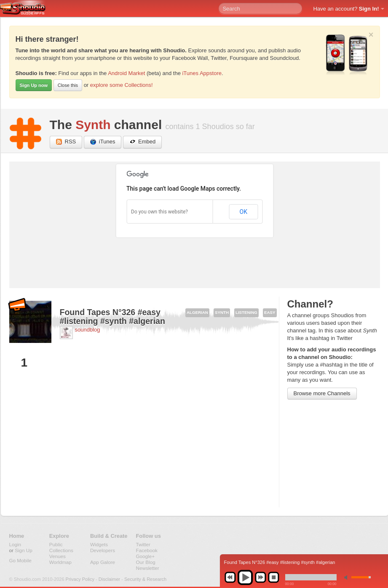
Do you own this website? (159, 212)
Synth (93, 125)
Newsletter (148, 568)
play (245, 577)
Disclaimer (109, 579)
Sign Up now (34, 85)
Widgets (99, 544)
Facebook (147, 550)
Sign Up (24, 550)
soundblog (88, 330)
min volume (348, 577)
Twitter (143, 544)
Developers (103, 550)
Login (15, 544)
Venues (58, 556)
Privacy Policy (80, 579)
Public (56, 544)
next (260, 577)
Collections (61, 550)
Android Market (126, 73)
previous (230, 577)
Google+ (146, 556)
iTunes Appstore (202, 73)
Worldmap (60, 562)
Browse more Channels (322, 393)
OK (244, 212)
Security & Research (145, 579)
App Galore (103, 562)
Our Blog (146, 562)
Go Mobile (20, 560)
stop (273, 577)
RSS (66, 142)
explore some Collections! (122, 85)
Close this (68, 85)
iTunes (103, 142)
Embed (142, 142)
